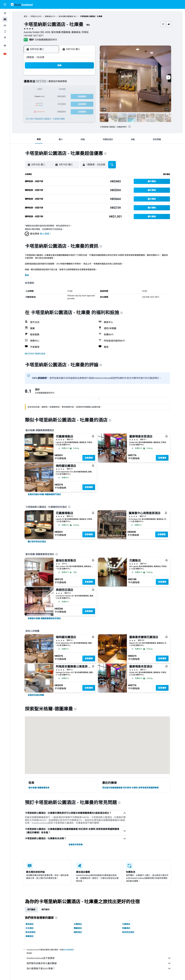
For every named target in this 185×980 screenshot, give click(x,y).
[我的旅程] (5, 46)
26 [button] (67, 104)
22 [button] (88, 97)
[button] (5, 4)
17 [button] (53, 97)
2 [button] (46, 83)
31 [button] (53, 111)
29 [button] (88, 104)
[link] (45, 494)
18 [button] (60, 97)
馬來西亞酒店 (128, 932)
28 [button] (81, 104)
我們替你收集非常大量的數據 (99, 963)
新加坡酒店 (31, 932)
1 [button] (88, 76)
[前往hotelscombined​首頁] (22, 4)
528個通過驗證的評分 (46, 40)
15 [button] (88, 90)
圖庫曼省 (49, 16)
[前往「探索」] (5, 37)
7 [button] (81, 83)
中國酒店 (126, 924)
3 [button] (53, 83)
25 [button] (60, 104)
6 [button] (74, 83)
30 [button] (46, 111)
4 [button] (60, 83)
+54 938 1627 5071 (34, 36)
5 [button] (67, 83)
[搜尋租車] (5, 25)
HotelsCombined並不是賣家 (99, 958)
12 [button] (67, 90)
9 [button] (46, 90)
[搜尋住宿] (5, 19)
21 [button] (81, 97)
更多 (27, 275)
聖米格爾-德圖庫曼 (66, 16)
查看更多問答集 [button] (76, 845)
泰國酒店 (30, 936)
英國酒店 (126, 928)
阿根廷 (33, 16)
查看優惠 (89, 458)
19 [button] (67, 97)
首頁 (26, 16)
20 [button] (74, 97)
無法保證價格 (69, 950)
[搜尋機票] (5, 13)
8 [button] (88, 83)
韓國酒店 (78, 928)
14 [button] (81, 90)
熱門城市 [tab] (46, 910)
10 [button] (53, 90)
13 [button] (74, 90)
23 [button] (46, 104)
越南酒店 (78, 932)
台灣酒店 (78, 924)
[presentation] (130, 127)
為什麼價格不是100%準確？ (99, 968)
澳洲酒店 (30, 924)
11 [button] (60, 90)
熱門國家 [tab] (32, 910)
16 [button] (46, 97)
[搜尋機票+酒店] (5, 31)
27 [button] (74, 104)
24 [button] (53, 104)
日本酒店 (30, 928)
